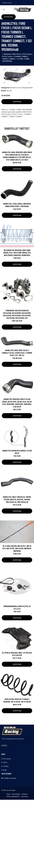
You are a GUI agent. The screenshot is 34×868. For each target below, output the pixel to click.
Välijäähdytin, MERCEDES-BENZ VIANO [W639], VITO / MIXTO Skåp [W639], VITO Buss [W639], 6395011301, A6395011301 (17, 253)
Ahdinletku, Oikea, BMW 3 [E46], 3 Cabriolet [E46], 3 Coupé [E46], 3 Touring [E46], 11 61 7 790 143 (17, 353)
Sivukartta (24, 796)
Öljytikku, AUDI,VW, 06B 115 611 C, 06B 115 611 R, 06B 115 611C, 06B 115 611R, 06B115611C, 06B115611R (17, 548)
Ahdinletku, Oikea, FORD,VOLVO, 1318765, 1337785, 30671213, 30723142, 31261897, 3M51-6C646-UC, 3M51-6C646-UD (17, 499)
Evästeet (24, 794)
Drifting (6, 766)
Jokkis (5, 762)
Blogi (5, 770)
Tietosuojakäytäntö (13, 796)
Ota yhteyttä (16, 794)
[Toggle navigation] (4, 10)
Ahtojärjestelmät (27, 88)
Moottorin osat (15, 88)
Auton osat (9, 17)
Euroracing (7, 759)
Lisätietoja (17, 102)
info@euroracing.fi (7, 3)
